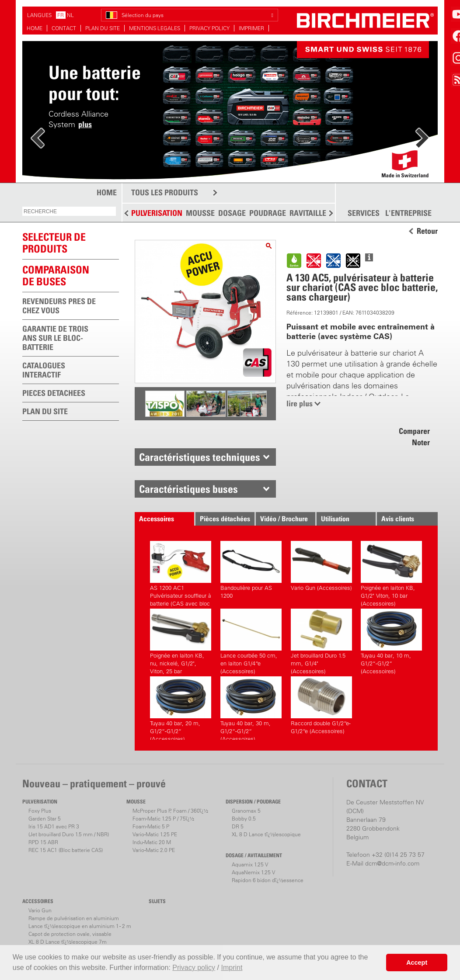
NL (70, 15)
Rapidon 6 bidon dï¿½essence (268, 880)
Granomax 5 (246, 811)
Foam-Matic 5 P (151, 826)
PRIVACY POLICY (209, 28)
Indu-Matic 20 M (152, 842)
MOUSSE (200, 213)
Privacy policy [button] (194, 968)
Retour (427, 231)
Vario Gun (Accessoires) (321, 566)
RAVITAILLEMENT (318, 213)
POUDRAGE (268, 213)
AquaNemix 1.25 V (253, 872)
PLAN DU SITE (103, 28)
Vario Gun (40, 910)
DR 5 (238, 826)
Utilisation (335, 519)
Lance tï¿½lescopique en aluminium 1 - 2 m (80, 926)
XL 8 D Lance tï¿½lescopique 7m (68, 942)
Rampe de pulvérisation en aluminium (74, 918)
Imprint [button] (232, 968)
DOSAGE (232, 213)
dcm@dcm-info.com (392, 863)
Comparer (414, 431)
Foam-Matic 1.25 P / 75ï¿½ (163, 819)
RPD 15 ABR (43, 842)
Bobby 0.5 (244, 819)
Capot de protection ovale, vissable (70, 934)
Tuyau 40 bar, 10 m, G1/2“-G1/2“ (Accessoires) (391, 640)
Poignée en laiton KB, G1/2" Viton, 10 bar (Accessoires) (391, 573)
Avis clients (398, 519)
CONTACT (64, 28)
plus (85, 124)
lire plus (300, 403)
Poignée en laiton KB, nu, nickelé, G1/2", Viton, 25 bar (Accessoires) (181, 640)
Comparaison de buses (56, 275)
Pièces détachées (225, 519)
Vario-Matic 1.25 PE (155, 834)
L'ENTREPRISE (408, 213)
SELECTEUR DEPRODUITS (54, 243)
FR (61, 15)
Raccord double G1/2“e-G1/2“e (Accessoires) (321, 705)
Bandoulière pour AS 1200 (251, 570)
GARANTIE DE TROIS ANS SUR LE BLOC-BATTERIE (55, 338)
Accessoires (157, 519)
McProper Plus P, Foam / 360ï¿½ (170, 811)
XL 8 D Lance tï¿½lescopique (266, 834)
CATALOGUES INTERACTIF (44, 370)
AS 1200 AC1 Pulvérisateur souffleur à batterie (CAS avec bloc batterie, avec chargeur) (181, 573)
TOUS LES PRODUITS (165, 192)
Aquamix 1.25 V (250, 864)
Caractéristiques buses (188, 489)
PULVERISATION (157, 213)
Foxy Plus (40, 811)
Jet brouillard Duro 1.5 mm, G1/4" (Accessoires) (321, 640)
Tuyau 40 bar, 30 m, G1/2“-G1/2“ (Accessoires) (251, 708)
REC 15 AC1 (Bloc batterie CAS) (66, 850)
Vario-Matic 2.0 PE (154, 850)
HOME (35, 28)
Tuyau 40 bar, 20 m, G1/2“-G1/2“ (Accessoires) (181, 708)
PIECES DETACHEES (54, 393)
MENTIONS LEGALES (155, 28)
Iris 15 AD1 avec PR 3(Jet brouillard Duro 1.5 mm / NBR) (69, 830)
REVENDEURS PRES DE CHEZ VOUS (59, 306)
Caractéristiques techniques (200, 457)
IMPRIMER (251, 28)
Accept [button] (417, 963)
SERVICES (364, 213)
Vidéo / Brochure (284, 519)
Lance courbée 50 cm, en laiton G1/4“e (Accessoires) (251, 640)
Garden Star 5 (45, 819)
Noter (421, 442)
